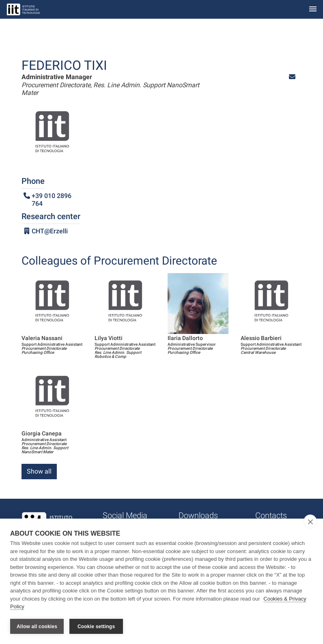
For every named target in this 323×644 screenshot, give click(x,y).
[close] (310, 522)
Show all (39, 471)
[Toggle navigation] (313, 10)
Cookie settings (96, 627)
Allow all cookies (37, 627)
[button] (292, 77)
